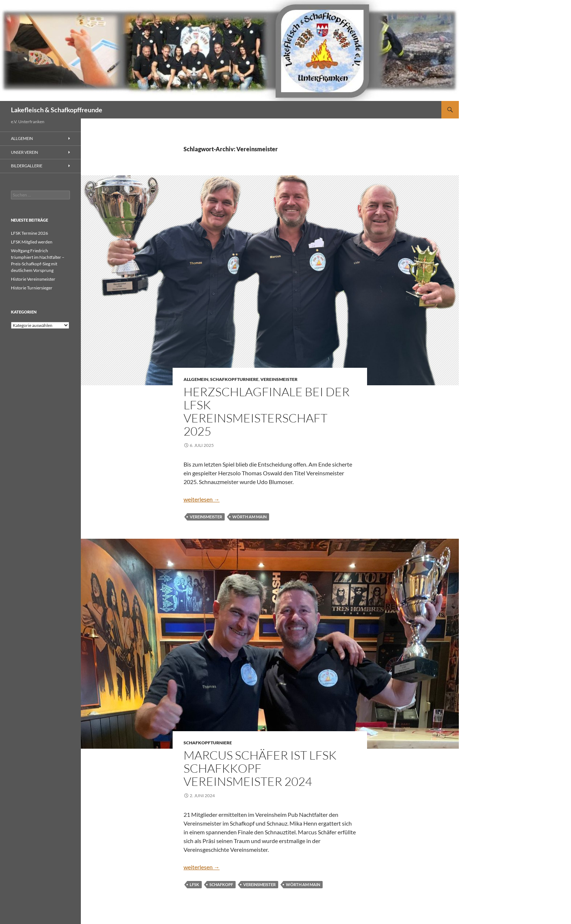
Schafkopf (221, 884)
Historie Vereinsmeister (33, 279)
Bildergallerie (27, 166)
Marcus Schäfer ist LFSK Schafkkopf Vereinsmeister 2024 (260, 768)
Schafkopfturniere (234, 379)
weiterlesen (202, 499)
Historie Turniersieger (32, 288)
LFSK (194, 884)
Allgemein (196, 379)
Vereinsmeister (279, 379)
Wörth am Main (249, 517)
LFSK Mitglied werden (32, 242)
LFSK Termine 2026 (29, 233)
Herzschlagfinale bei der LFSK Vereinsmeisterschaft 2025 (267, 411)
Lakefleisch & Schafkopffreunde (57, 110)
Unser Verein (24, 152)
